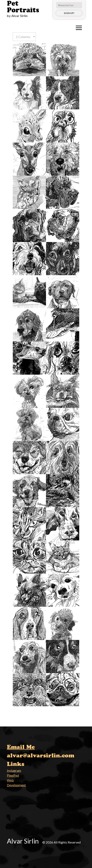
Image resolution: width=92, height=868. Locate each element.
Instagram (14, 770)
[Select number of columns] (24, 37)
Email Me (21, 747)
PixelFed (13, 775)
